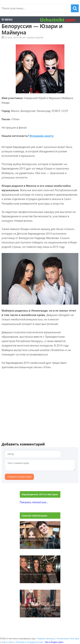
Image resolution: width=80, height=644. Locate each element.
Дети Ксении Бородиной (35, 608)
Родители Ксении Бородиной (38, 574)
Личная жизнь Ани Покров (37, 540)
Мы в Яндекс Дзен (54, 642)
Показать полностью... (34, 502)
